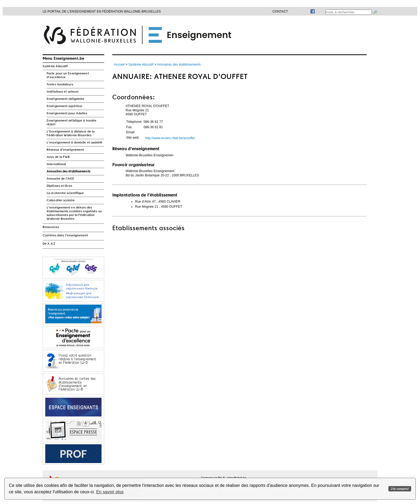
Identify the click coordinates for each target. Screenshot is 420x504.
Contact (280, 12)
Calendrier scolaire (61, 200)
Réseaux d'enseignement (65, 150)
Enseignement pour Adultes (67, 113)
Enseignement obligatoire (65, 99)
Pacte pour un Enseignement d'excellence (68, 75)
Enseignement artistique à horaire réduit (72, 123)
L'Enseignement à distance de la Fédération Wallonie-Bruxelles (71, 134)
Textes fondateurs (60, 85)
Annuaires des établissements (68, 172)
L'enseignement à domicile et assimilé (74, 143)
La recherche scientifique (65, 193)
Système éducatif (55, 66)
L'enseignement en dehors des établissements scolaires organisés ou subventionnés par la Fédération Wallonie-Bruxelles (74, 213)
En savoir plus (110, 492)
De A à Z (49, 244)
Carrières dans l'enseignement (65, 236)
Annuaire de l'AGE (60, 179)
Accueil (119, 65)
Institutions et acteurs (63, 92)
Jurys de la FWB (58, 157)
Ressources (51, 227)
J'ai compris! (400, 489)
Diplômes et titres (59, 186)
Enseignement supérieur (64, 106)
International (56, 164)
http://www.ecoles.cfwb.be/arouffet (170, 138)
